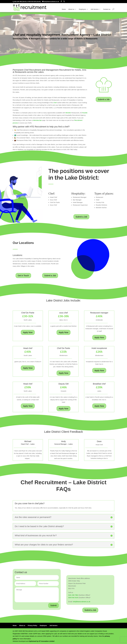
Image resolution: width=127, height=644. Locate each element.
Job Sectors (95, 9)
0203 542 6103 (32, 2)
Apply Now (28, 332)
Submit (53, 605)
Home (64, 9)
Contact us (107, 9)
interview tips (37, 120)
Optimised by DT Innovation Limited (42, 641)
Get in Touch (23, 276)
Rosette (85, 113)
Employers (83, 9)
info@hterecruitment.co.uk (82, 602)
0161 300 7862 (18, 2)
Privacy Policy (32, 626)
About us (71, 9)
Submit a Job (104, 99)
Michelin (68, 113)
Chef (55, 103)
